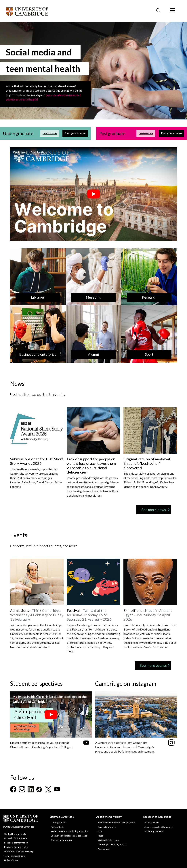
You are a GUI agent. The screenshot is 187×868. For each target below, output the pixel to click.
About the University (109, 817)
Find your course (76, 133)
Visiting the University (108, 840)
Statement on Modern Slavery (19, 851)
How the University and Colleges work (116, 823)
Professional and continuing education (70, 831)
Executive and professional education (69, 836)
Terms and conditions (15, 856)
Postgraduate (58, 827)
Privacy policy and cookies (17, 847)
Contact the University (15, 834)
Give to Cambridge (107, 827)
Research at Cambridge (157, 817)
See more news (154, 510)
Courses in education (61, 840)
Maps (100, 836)
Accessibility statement (16, 838)
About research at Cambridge (159, 827)
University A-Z (11, 860)
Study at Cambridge (62, 817)
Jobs (100, 831)
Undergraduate (59, 823)
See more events (153, 665)
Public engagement (154, 831)
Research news (152, 823)
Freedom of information (16, 843)
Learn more (51, 133)
